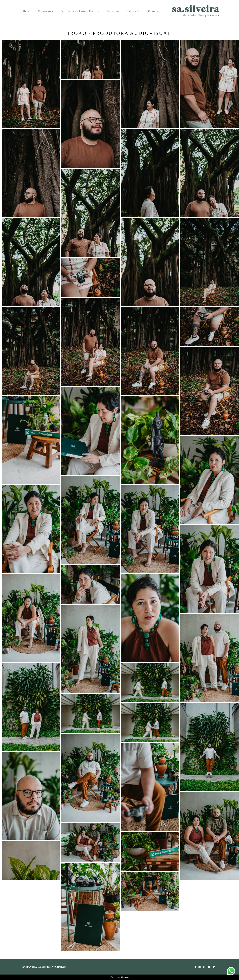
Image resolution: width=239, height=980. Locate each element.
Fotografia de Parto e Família (80, 11)
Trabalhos (113, 11)
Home (27, 11)
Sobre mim (134, 11)
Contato (153, 11)
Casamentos (46, 11)
